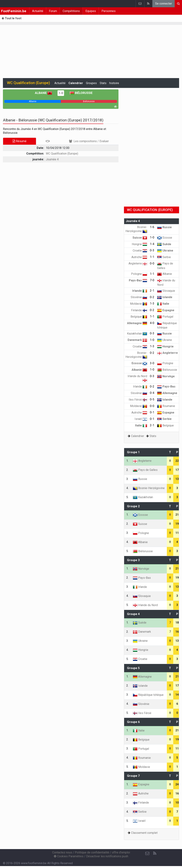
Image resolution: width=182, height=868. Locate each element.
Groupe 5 (133, 668)
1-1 (152, 257)
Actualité (38, 11)
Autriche (139, 257)
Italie (163, 304)
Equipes (91, 11)
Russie (164, 227)
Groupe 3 (133, 560)
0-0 (152, 263)
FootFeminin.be (14, 11)
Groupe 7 (133, 776)
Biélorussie (81, 93)
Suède (164, 244)
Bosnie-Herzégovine (149, 488)
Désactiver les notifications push (107, 856)
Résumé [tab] (20, 141)
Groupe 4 (133, 614)
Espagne (166, 310)
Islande (165, 297)
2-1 (152, 291)
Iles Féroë (138, 400)
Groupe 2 (133, 506)
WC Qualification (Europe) (62, 154)
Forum (53, 11)
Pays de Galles (145, 470)
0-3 (152, 250)
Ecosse (165, 238)
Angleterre (138, 263)
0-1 (152, 412)
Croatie (140, 251)
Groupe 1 (133, 452)
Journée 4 (52, 159)
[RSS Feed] (155, 853)
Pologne (139, 274)
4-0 (152, 323)
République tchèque (148, 695)
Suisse (140, 238)
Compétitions (71, 11)
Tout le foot (12, 18)
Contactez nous (62, 852)
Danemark (137, 340)
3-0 (152, 363)
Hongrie (139, 244)
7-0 (152, 280)
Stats (103, 83)
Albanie (43, 93)
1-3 (152, 303)
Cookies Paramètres (69, 856)
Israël (141, 419)
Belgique (139, 317)
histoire (114, 83)
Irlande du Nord (145, 605)
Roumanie (166, 406)
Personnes (109, 11)
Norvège (166, 376)
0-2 (152, 297)
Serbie (164, 257)
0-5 (152, 399)
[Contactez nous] (147, 853)
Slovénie (139, 297)
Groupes (91, 83)
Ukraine (165, 251)
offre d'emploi (121, 852)
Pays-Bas (138, 280)
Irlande (140, 291)
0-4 (152, 393)
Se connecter (164, 4)
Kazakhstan (137, 334)
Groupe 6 (133, 722)
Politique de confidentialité (92, 852)
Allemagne (137, 323)
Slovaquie (166, 291)
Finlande (139, 310)
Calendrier (76, 83)
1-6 (152, 227)
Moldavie (139, 304)
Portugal (165, 317)
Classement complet (144, 833)
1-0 (61, 93)
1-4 (152, 244)
